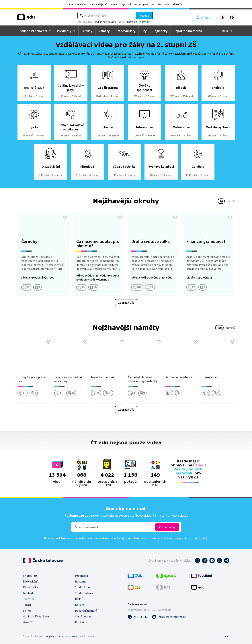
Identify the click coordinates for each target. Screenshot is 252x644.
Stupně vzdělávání (33, 31)
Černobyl (145, 22)
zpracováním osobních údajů (190, 538)
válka (122, 22)
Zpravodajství (98, 4)
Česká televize (78, 4)
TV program (142, 4)
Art (167, 4)
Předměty (64, 31)
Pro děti (157, 4)
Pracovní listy (126, 31)
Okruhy (87, 31)
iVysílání (126, 4)
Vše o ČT (178, 4)
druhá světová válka (106, 22)
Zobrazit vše (126, 303)
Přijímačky (160, 31)
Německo (132, 22)
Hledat (144, 15)
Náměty (104, 31)
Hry (144, 31)
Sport (114, 4)
